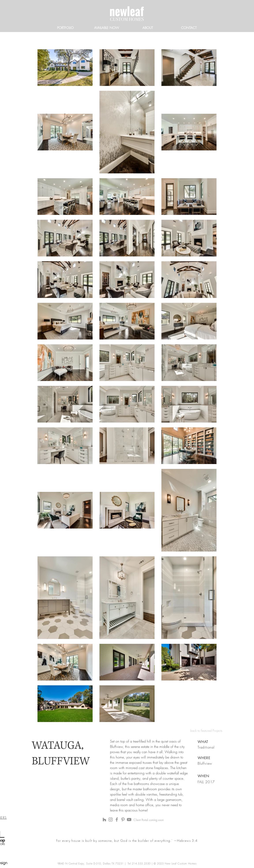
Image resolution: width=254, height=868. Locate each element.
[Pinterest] (123, 820)
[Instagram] (111, 820)
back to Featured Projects (206, 731)
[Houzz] (104, 820)
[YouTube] (129, 820)
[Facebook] (117, 820)
